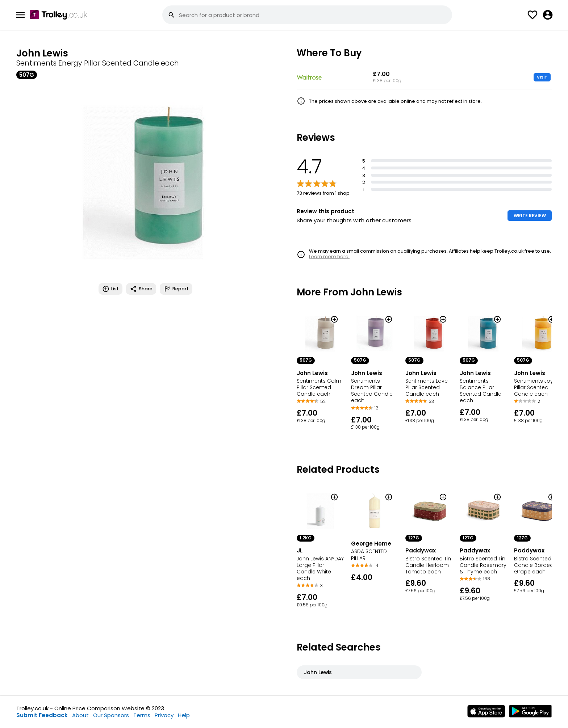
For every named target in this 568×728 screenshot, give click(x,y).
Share (141, 289)
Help (184, 715)
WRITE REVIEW (530, 216)
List (110, 289)
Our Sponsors (111, 715)
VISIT (542, 77)
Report (176, 289)
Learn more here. (329, 256)
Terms (142, 715)
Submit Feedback (42, 715)
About (80, 715)
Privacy (164, 715)
